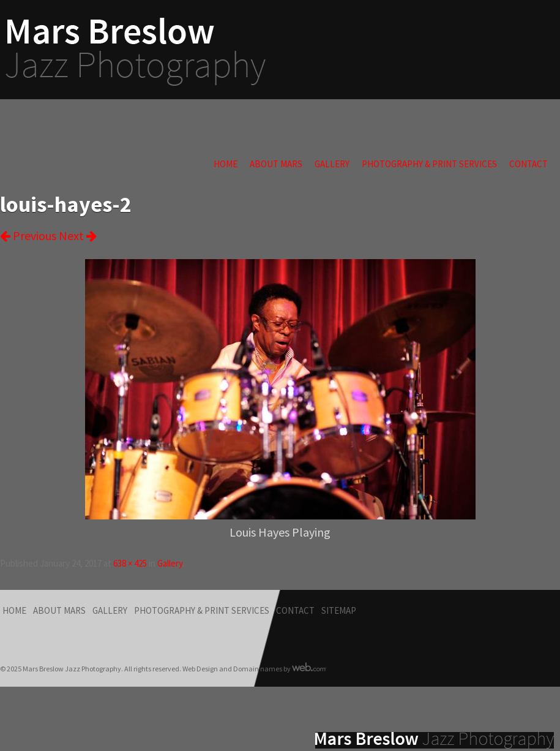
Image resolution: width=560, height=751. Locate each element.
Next (78, 236)
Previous (28, 236)
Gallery (332, 164)
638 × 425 (130, 563)
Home (226, 164)
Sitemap (339, 610)
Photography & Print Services (429, 164)
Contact (528, 164)
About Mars (276, 164)
